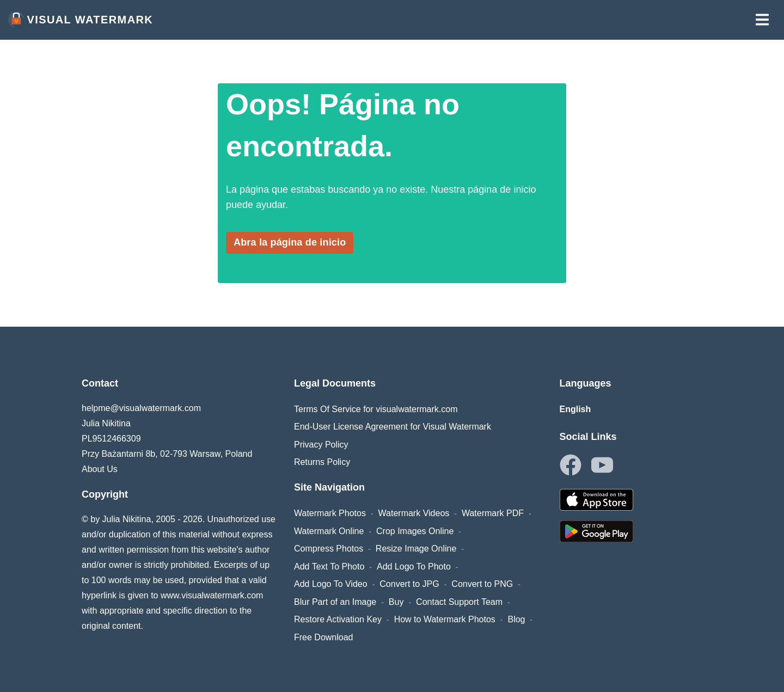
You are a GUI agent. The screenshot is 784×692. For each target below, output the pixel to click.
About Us (100, 469)
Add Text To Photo (329, 567)
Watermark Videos (414, 513)
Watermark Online (329, 531)
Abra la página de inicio (290, 242)
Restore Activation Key (338, 619)
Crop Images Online (415, 531)
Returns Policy (322, 462)
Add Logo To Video (331, 584)
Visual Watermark (81, 20)
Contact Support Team (459, 602)
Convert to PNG (482, 584)
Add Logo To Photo (414, 567)
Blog (516, 619)
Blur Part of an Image (335, 602)
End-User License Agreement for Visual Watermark (393, 427)
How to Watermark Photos (445, 619)
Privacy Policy (321, 445)
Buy (396, 602)
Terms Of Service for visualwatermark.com (376, 409)
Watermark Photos (330, 513)
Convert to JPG (409, 584)
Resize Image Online (416, 549)
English (575, 409)
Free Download (324, 637)
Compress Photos (329, 549)
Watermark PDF (493, 513)
